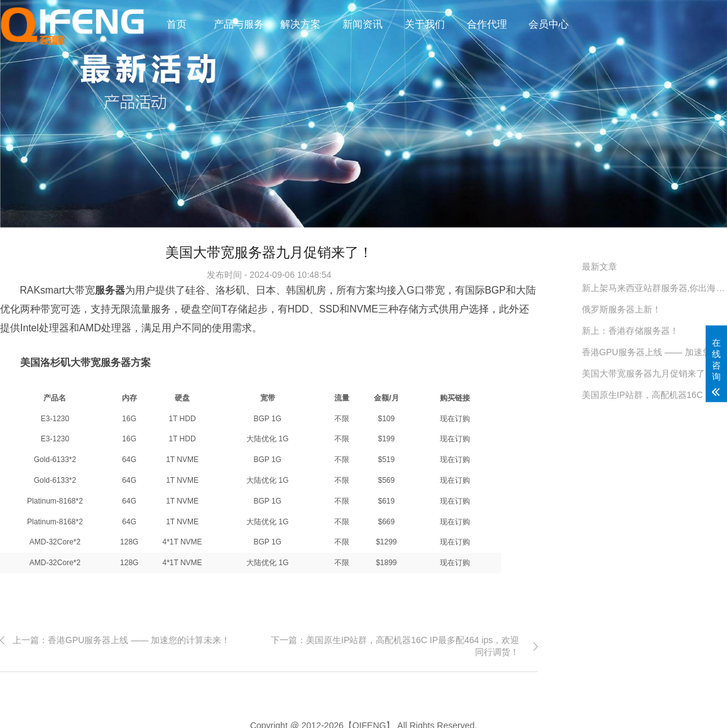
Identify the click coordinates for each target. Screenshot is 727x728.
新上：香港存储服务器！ (630, 331)
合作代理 (487, 24)
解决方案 (300, 24)
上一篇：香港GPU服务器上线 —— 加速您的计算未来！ (121, 640)
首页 (177, 24)
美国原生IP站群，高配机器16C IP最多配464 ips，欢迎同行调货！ (654, 395)
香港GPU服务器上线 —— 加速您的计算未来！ (654, 352)
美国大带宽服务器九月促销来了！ (648, 373)
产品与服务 (239, 24)
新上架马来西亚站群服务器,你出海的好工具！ (654, 288)
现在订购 (455, 419)
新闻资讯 (363, 24)
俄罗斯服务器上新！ (621, 309)
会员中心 (549, 24)
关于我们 (425, 24)
